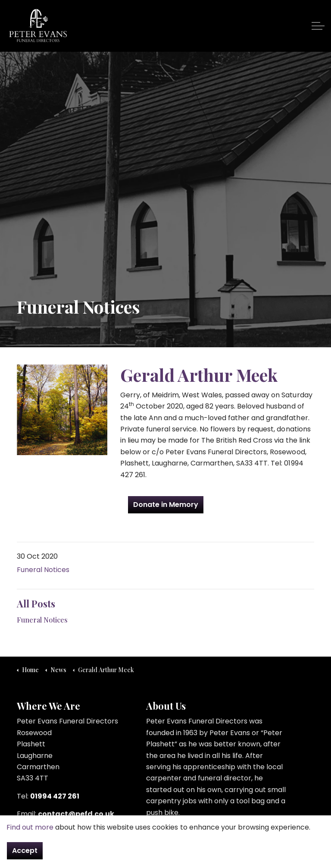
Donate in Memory (166, 505)
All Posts (36, 604)
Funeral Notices (43, 570)
